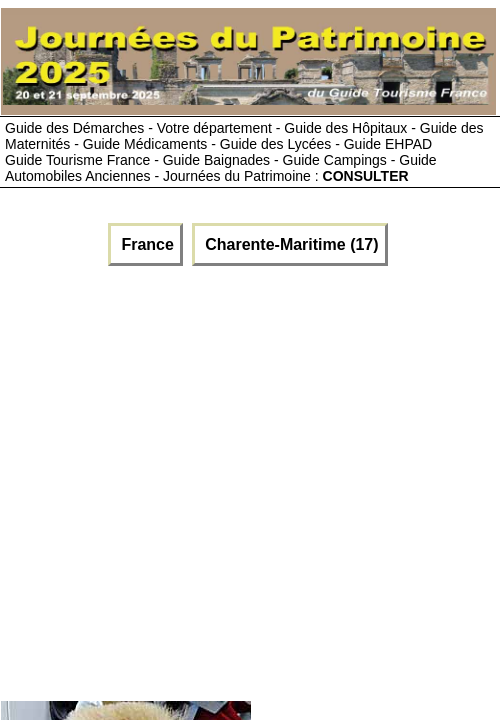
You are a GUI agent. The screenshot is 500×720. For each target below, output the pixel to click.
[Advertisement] (187, 478)
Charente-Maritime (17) (290, 244)
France (145, 244)
